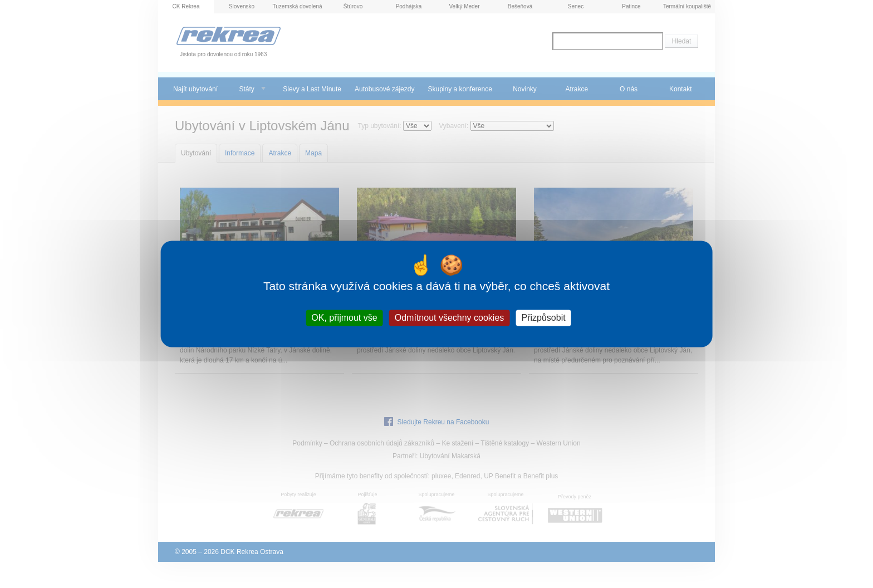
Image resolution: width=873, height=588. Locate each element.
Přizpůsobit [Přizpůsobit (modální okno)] (543, 318)
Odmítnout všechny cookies (450, 318)
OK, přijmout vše (344, 318)
